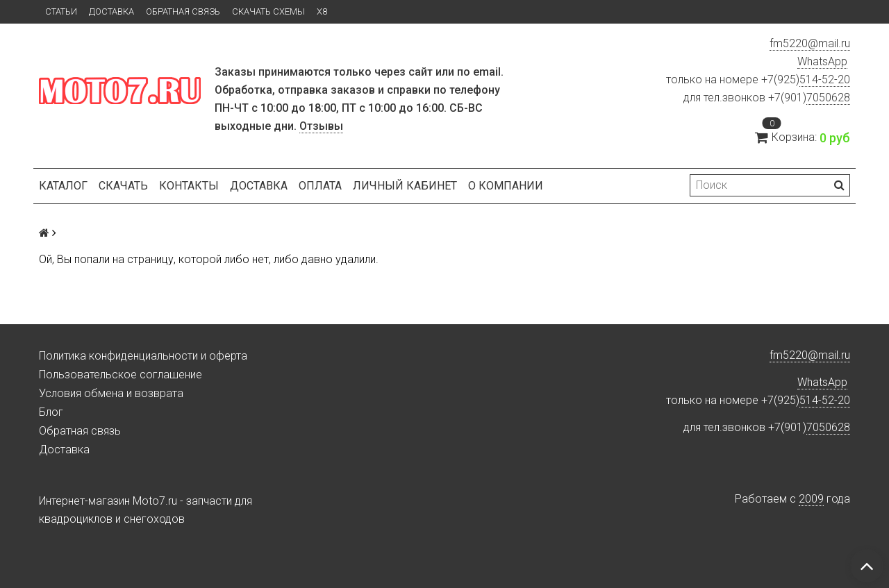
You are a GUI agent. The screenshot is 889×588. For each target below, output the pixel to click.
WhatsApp (822, 61)
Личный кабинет (405, 186)
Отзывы (321, 126)
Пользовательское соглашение (121, 375)
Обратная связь (183, 11)
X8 (322, 11)
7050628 (828, 98)
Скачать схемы (268, 11)
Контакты (189, 186)
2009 (811, 499)
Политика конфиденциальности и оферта (143, 356)
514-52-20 (825, 79)
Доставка (111, 11)
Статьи (61, 11)
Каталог (63, 186)
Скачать (123, 186)
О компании (506, 186)
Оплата (320, 186)
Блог (51, 412)
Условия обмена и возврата (111, 393)
